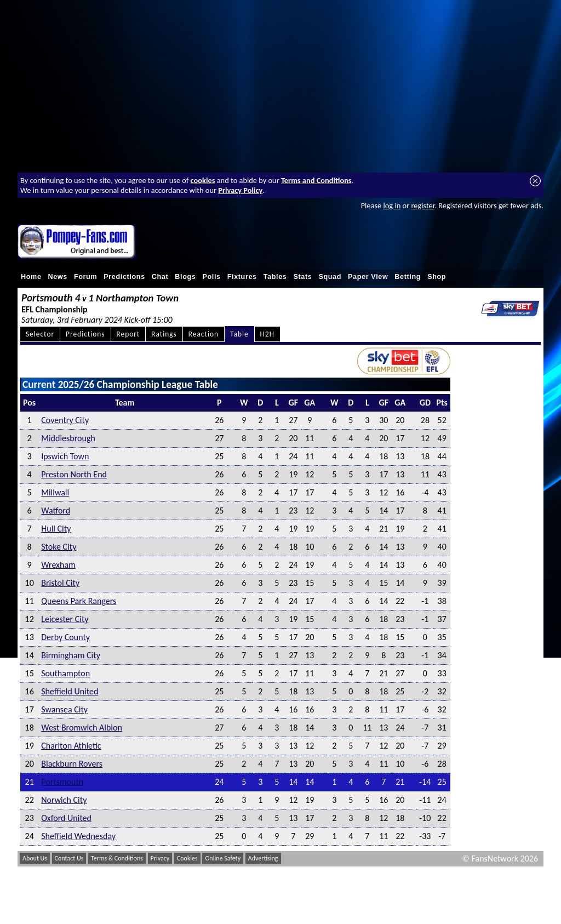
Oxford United (66, 818)
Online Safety (223, 858)
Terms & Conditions (117, 858)
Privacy (160, 858)
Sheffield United (70, 691)
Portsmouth (62, 782)
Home (31, 277)
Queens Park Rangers (79, 601)
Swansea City (64, 709)
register (423, 206)
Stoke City (59, 547)
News (58, 277)
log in (392, 206)
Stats (302, 277)
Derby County (65, 637)
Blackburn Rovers (72, 764)
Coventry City (65, 420)
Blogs (185, 277)
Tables (275, 277)
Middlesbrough (68, 438)
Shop (437, 277)
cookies (203, 180)
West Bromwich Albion (82, 728)
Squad (330, 277)
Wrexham (58, 565)
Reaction (204, 334)
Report (128, 334)
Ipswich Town (65, 456)
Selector (40, 334)
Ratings (164, 334)
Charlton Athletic (71, 746)
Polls (211, 277)
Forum (85, 277)
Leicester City (65, 619)
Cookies (187, 858)
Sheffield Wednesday (78, 836)
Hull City (56, 529)
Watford (56, 511)
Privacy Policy (240, 190)
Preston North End (74, 474)
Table (239, 334)
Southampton (65, 673)
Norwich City (64, 800)
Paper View (368, 277)
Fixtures (242, 277)
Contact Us (69, 858)
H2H (267, 334)
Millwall (55, 492)
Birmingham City (71, 655)
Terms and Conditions (316, 180)
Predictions (124, 277)
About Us (35, 858)
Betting (408, 277)
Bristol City (60, 583)
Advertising (263, 858)
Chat (160, 277)
